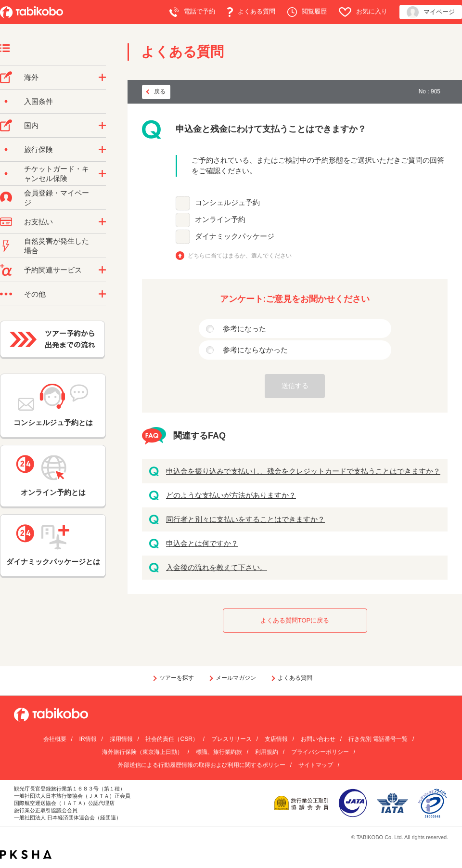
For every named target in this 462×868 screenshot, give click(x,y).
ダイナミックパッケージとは (53, 545)
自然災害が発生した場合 (57, 246)
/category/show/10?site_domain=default (102, 150)
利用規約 (267, 752)
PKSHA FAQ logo (26, 855)
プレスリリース (231, 739)
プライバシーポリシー (320, 752)
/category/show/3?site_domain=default (102, 294)
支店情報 (276, 739)
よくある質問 (251, 12)
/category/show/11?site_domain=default (102, 270)
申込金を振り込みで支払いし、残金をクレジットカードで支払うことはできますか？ (303, 471)
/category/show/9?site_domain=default (102, 222)
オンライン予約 (220, 219)
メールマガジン (236, 678)
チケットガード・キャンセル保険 (57, 174)
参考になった (244, 329)
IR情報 (88, 739)
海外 (31, 77)
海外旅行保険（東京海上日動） (142, 752)
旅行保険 (38, 149)
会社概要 (55, 739)
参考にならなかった (255, 350)
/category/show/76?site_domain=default (102, 78)
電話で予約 (192, 12)
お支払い (38, 222)
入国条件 (38, 101)
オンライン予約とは (53, 476)
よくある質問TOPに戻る (295, 620)
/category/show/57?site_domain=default (102, 126)
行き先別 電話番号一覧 (378, 739)
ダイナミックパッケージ (235, 236)
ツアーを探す (177, 678)
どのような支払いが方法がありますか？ (231, 495)
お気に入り (363, 12)
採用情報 (121, 739)
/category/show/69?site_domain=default (102, 174)
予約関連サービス (53, 270)
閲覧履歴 (307, 12)
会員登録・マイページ (57, 198)
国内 (31, 125)
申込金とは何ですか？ (202, 543)
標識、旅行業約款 (219, 752)
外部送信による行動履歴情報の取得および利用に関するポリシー (202, 765)
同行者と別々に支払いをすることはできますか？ (245, 519)
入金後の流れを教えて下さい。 (217, 567)
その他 (35, 294)
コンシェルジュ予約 (227, 202)
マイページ (431, 12)
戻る (160, 91)
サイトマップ (316, 765)
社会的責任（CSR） (172, 739)
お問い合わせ (318, 739)
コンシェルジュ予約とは (53, 405)
